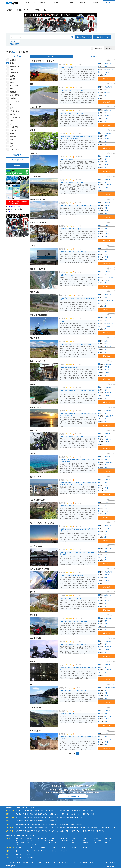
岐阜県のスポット (21, 821)
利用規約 (84, 862)
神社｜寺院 (14, 85)
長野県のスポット (77, 817)
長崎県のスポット (43, 831)
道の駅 (12, 79)
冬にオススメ (53, 851)
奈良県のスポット (66, 824)
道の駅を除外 (99, 48)
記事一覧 (83, 3)
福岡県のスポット (21, 831)
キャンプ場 (14, 127)
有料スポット (31, 858)
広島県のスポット (54, 827)
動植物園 (13, 136)
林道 (12, 105)
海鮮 (12, 120)
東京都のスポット (77, 814)
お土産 (12, 82)
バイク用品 (57, 3)
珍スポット (14, 133)
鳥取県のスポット (21, 827)
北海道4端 (52, 848)
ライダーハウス (15, 149)
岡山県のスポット (43, 827)
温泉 (12, 89)
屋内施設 (18, 854)
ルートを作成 (70, 3)
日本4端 (29, 848)
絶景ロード (14, 63)
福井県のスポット (54, 817)
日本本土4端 (42, 848)
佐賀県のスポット (32, 831)
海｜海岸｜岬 (15, 66)
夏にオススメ (31, 851)
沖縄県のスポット (100, 831)
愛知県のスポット (43, 821)
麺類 (12, 143)
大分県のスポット (66, 831)
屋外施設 (30, 854)
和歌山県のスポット (77, 824)
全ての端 (18, 848)
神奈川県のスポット (88, 814)
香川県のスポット (88, 827)
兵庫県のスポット (54, 824)
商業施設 (13, 98)
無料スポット (20, 858)
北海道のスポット (21, 811)
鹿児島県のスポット (88, 831)
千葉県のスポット (66, 814)
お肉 (12, 140)
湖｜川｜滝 (14, 73)
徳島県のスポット (77, 827)
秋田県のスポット (66, 811)
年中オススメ (64, 851)
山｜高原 (13, 69)
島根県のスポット (32, 827)
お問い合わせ (112, 862)
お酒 (12, 146)
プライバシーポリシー (98, 862)
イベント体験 (15, 111)
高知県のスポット (110, 827)
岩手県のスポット (43, 811)
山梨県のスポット (66, 817)
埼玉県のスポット (54, 814)
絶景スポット (15, 60)
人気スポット (43, 3)
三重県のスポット (54, 821)
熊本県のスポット (54, 831)
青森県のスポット (32, 811)
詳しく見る (107, 79)
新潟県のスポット (21, 817)
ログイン (74, 862)
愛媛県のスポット (99, 827)
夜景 (12, 108)
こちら (10, 211)
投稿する (96, 3)
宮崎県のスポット (77, 831)
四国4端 (74, 848)
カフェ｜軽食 (15, 95)
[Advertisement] (17, 268)
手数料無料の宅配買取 (15, 206)
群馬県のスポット (43, 814)
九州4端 (85, 848)
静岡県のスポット (32, 821)
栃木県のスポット (32, 814)
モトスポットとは (30, 3)
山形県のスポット (77, 811)
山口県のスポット (66, 827)
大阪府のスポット (43, 824)
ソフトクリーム (15, 101)
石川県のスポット (43, 817)
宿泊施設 (13, 114)
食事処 (12, 76)
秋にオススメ (42, 851)
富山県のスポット (32, 817)
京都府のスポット (32, 824)
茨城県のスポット (21, 814)
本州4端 (63, 848)
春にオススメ (20, 851)
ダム (12, 124)
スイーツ (13, 130)
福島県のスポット (88, 811)
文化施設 (13, 92)
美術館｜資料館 (15, 117)
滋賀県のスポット (21, 824)
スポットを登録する (73, 796)
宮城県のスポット (54, 811)
